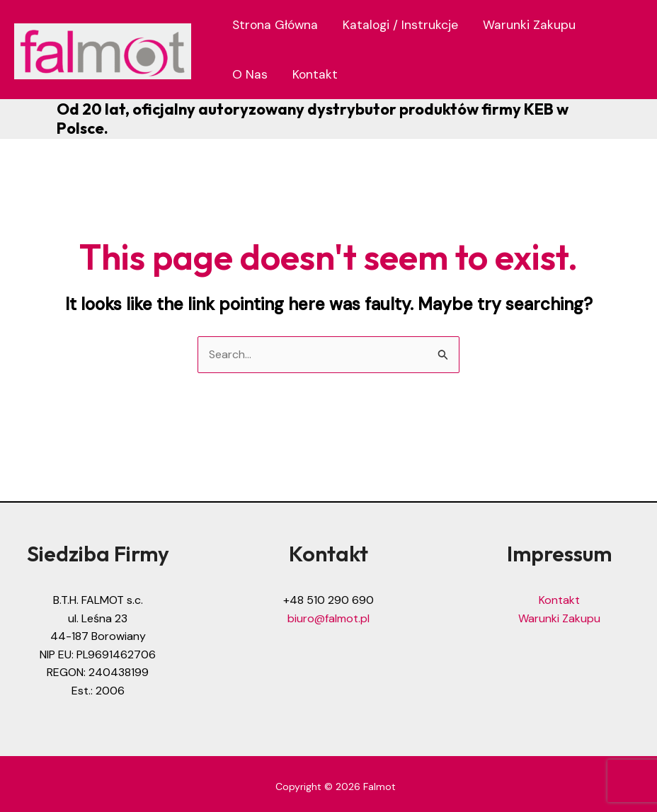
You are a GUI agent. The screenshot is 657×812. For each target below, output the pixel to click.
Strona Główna (275, 25)
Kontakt (315, 74)
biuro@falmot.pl (328, 618)
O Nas (250, 74)
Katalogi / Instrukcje (400, 25)
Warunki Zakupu (529, 25)
